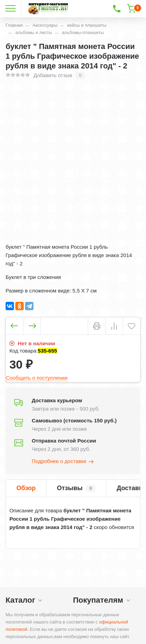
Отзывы (76, 488)
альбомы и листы (34, 32)
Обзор (26, 488)
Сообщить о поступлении (37, 378)
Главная (14, 25)
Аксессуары (45, 25)
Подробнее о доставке (63, 462)
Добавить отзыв (53, 75)
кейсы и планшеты (87, 25)
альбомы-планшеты (83, 32)
